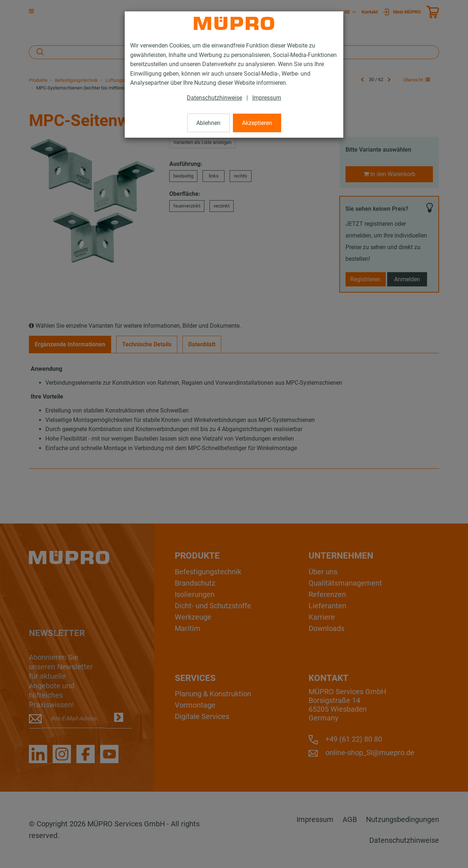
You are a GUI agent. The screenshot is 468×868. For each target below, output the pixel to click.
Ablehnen (208, 123)
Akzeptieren (257, 123)
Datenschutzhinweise (214, 98)
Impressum (267, 98)
